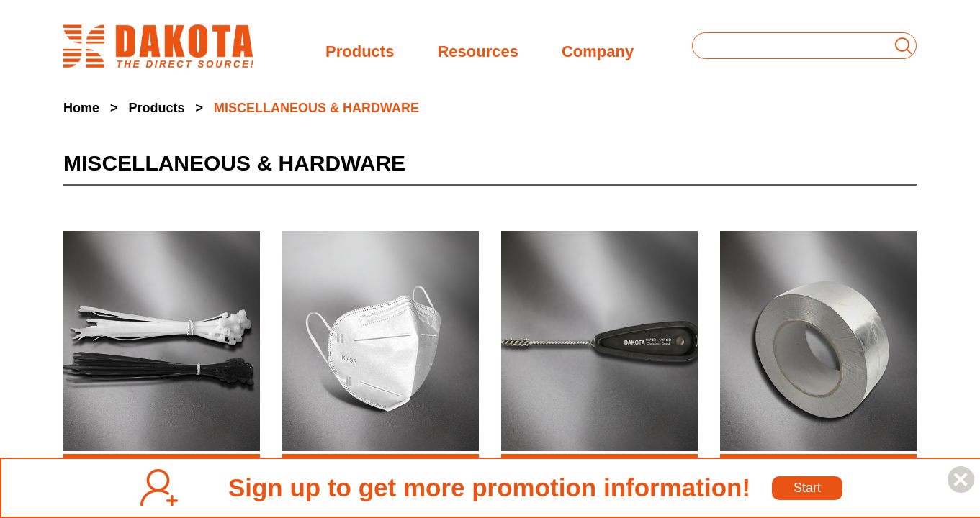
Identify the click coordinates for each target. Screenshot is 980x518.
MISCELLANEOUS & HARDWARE (316, 108)
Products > (166, 108)
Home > (91, 108)
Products (360, 50)
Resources (478, 50)
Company (598, 50)
